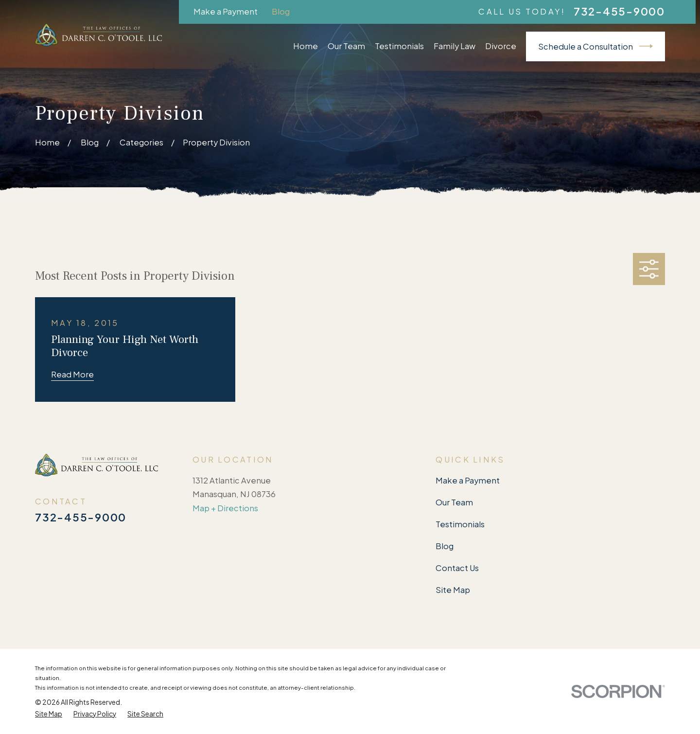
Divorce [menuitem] (501, 46)
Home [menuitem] (306, 46)
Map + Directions (225, 508)
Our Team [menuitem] (346, 46)
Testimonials (460, 524)
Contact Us (457, 568)
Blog (281, 11)
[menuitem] (49, 714)
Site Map (453, 590)
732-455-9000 (619, 12)
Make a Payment (226, 11)
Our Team (454, 502)
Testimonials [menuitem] (399, 46)
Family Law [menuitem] (455, 46)
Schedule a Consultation (595, 46)
